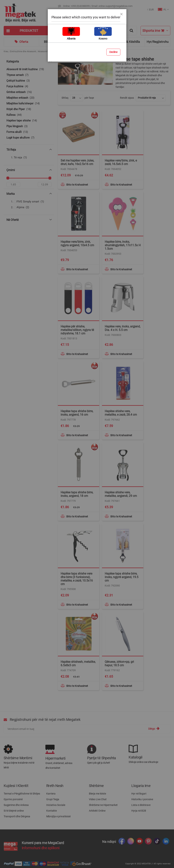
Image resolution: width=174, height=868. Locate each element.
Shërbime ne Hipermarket (103, 805)
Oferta (24, 42)
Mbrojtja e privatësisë (58, 816)
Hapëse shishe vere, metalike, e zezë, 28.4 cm (121, 413)
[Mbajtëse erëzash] (29, 98)
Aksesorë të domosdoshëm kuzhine (55, 51)
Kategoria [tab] (13, 61)
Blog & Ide (92, 42)
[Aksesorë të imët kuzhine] (29, 69)
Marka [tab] (11, 195)
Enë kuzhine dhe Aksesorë (23, 51)
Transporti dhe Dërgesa (17, 816)
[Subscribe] (154, 729)
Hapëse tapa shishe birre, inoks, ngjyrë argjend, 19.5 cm (122, 577)
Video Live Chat (98, 799)
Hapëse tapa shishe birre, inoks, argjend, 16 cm (77, 413)
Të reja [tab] (11, 150)
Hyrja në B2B (139, 811)
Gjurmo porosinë (13, 799)
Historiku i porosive (142, 799)
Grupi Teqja (53, 799)
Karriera (51, 794)
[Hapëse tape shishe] (29, 121)
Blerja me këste (97, 794)
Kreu (6, 51)
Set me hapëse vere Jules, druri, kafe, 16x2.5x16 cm (77, 162)
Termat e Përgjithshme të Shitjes (22, 794)
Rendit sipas (127, 98)
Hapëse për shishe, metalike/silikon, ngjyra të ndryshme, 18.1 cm (77, 330)
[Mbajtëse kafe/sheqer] (29, 104)
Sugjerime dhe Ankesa (16, 805)
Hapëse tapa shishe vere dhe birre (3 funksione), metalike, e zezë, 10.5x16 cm (77, 579)
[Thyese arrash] (29, 75)
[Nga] (13, 185)
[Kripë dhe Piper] (29, 109)
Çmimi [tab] (11, 170)
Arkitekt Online (97, 811)
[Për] (45, 185)
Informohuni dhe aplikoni (41, 848)
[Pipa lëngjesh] (29, 126)
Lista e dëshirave (141, 805)
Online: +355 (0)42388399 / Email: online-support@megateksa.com (98, 6)
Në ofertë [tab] (12, 221)
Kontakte (52, 811)
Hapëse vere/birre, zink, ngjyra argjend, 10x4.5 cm (77, 243)
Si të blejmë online (14, 811)
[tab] (29, 31)
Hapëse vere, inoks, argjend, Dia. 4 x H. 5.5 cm (123, 328)
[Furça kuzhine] (29, 86)
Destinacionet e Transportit (77, 13)
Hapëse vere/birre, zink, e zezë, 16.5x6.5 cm (121, 162)
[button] (150, 10)
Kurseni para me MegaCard (43, 843)
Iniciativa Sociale (56, 805)
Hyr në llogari (139, 794)
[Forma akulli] (29, 132)
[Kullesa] (29, 115)
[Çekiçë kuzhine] (29, 81)
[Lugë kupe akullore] (29, 138)
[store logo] (29, 13)
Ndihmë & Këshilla (127, 42)
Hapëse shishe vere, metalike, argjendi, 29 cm (121, 494)
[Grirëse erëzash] (29, 92)
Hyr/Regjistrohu (158, 42)
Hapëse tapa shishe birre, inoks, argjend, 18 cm (77, 494)
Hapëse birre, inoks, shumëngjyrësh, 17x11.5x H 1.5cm (123, 245)
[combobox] (97, 31)
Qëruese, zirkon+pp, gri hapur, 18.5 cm (119, 663)
